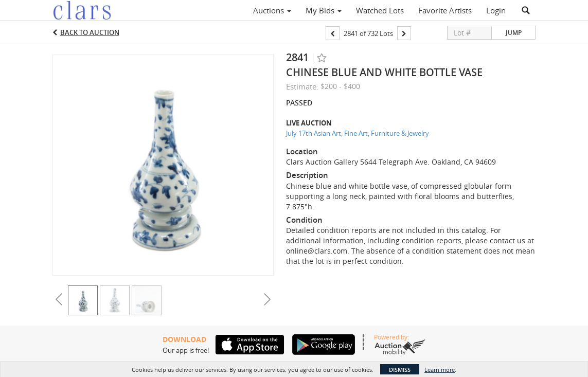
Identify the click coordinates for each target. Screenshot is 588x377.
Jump (514, 33)
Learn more (440, 370)
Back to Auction (90, 32)
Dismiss (400, 370)
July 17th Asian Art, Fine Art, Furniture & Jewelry (358, 133)
